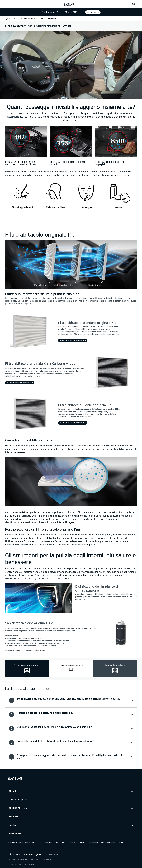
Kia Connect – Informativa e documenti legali (106, 842)
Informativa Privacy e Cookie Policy (22, 842)
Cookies (72, 842)
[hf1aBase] (71, 204)
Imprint (82, 842)
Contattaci (92, 12)
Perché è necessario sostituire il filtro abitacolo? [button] (45, 713)
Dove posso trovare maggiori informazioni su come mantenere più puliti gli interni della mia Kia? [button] (70, 757)
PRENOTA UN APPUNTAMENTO (72, 340)
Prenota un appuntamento (19, 383)
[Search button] (134, 4)
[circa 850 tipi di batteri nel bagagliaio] (116, 142)
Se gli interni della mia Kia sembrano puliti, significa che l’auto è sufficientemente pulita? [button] (69, 699)
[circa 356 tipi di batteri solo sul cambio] (71, 142)
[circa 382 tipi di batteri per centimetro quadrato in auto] (26, 142)
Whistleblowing (46, 842)
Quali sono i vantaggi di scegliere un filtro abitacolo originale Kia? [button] (54, 727)
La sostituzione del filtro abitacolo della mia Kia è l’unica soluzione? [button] (56, 741)
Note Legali (60, 842)
